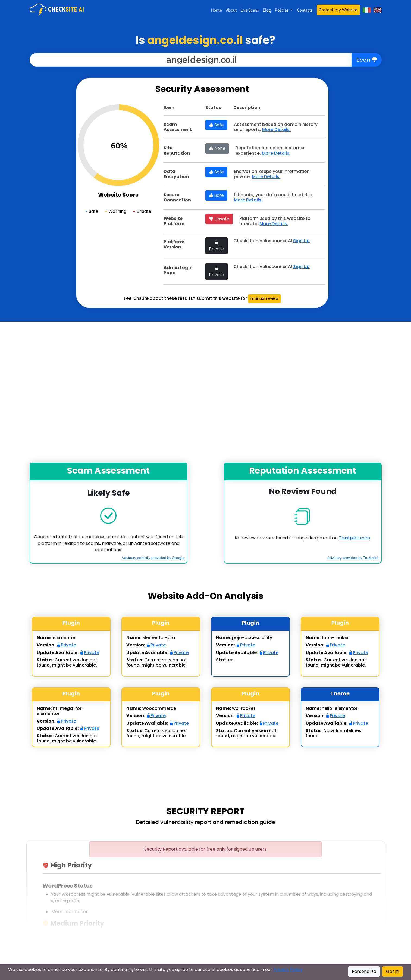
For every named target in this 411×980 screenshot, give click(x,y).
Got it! (393, 971)
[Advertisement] (36, 160)
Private (217, 246)
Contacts (305, 10)
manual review (264, 298)
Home (216, 10)
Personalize (364, 971)
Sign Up (301, 241)
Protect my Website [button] (338, 10)
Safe (216, 125)
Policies (282, 10)
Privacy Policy (288, 970)
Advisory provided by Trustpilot (353, 558)
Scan (367, 60)
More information (65, 912)
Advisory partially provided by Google (153, 558)
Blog (267, 10)
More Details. (276, 130)
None (217, 148)
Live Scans (250, 10)
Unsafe (219, 219)
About (231, 10)
